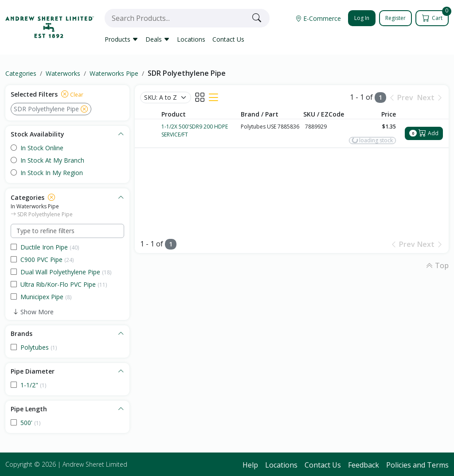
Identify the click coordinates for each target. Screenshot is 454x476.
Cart (436, 16)
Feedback (364, 465)
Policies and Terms (417, 465)
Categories (21, 73)
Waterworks (63, 73)
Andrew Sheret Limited (95, 464)
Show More (37, 312)
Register (395, 18)
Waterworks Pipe (114, 73)
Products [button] (121, 39)
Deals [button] (158, 39)
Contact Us (228, 39)
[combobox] (176, 18)
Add (424, 133)
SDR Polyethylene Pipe (187, 73)
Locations (191, 39)
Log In (362, 18)
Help (250, 465)
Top (437, 265)
